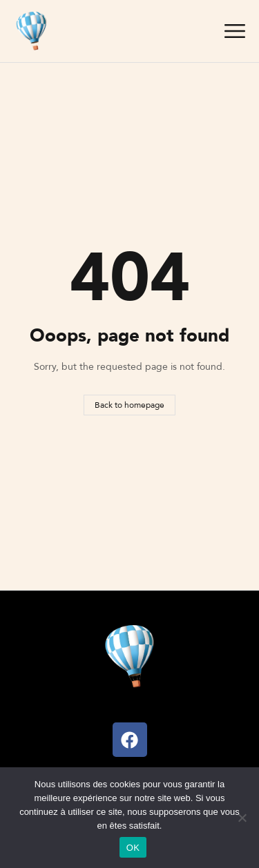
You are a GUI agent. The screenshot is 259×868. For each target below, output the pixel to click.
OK (133, 848)
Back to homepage (129, 405)
